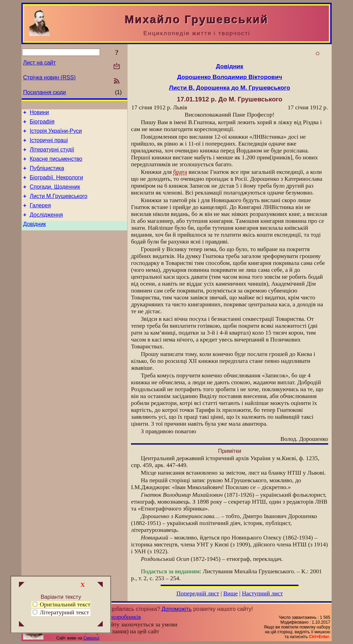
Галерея (40, 217)
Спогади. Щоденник (55, 196)
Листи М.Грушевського (58, 206)
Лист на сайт (39, 63)
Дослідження (46, 227)
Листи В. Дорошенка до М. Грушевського (229, 88)
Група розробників (117, 617)
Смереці (91, 638)
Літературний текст (64, 612)
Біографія (42, 124)
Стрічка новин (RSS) (49, 77)
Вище (231, 593)
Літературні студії (52, 155)
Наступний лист (263, 593)
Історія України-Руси (56, 134)
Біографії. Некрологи (56, 186)
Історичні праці (49, 144)
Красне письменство (56, 165)
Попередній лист (198, 593)
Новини (39, 113)
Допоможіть (177, 609)
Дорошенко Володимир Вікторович (230, 77)
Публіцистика (47, 175)
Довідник (34, 237)
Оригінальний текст (62, 605)
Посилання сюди (44, 92)
